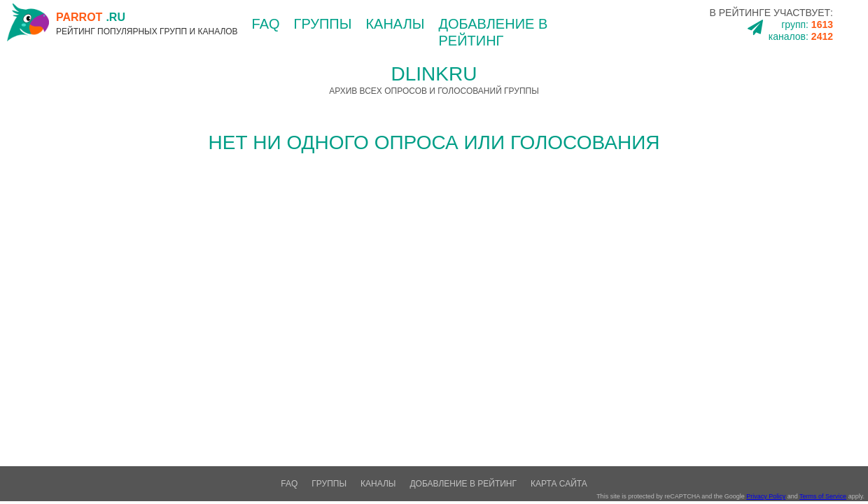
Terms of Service (823, 496)
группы (323, 24)
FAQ (266, 24)
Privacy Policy (766, 496)
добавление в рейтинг (463, 484)
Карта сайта (559, 484)
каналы (395, 24)
